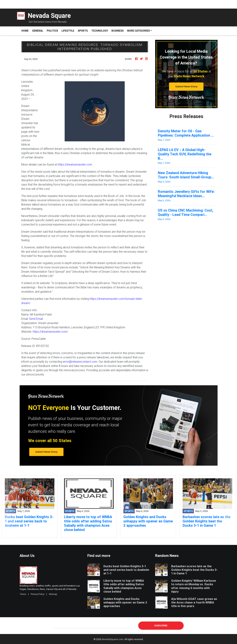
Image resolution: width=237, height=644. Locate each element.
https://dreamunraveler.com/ (50, 332)
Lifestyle (68, 31)
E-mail (57, 625)
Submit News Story (186, 87)
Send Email (36, 319)
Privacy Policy (38, 594)
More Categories (138, 31)
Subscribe (161, 626)
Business (118, 31)
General (38, 31)
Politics (52, 31)
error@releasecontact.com (80, 362)
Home (26, 31)
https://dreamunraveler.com (75, 164)
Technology (100, 31)
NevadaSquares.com (113, 639)
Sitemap (53, 594)
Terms (23, 594)
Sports (83, 31)
